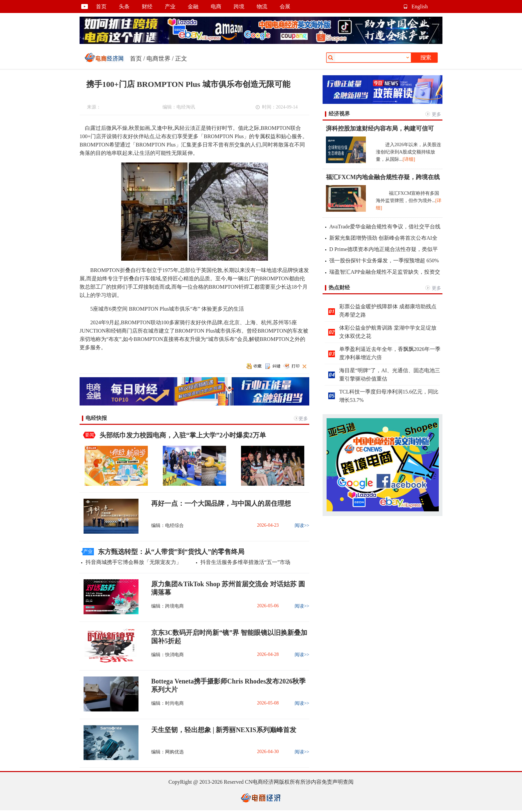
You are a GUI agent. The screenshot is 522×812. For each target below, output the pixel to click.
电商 (216, 6)
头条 (124, 6)
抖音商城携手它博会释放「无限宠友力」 (133, 562)
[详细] (409, 159)
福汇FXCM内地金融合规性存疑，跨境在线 (383, 177)
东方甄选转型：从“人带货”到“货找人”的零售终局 (171, 552)
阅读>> (302, 526)
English (420, 6)
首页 (101, 6)
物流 (262, 6)
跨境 (239, 6)
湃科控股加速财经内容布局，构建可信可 (380, 129)
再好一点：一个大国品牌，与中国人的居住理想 (221, 503)
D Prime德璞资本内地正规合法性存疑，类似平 (384, 249)
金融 (193, 6)
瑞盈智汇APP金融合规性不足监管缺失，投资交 (385, 272)
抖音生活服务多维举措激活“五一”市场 (245, 562)
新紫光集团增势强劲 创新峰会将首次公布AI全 (383, 238)
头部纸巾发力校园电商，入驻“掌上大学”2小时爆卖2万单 (183, 435)
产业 (170, 6)
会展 (285, 6)
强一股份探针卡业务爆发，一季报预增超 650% (384, 261)
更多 (303, 419)
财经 (147, 6)
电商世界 (158, 59)
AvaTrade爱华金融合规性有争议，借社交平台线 (385, 227)
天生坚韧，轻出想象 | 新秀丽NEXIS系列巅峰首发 (224, 730)
